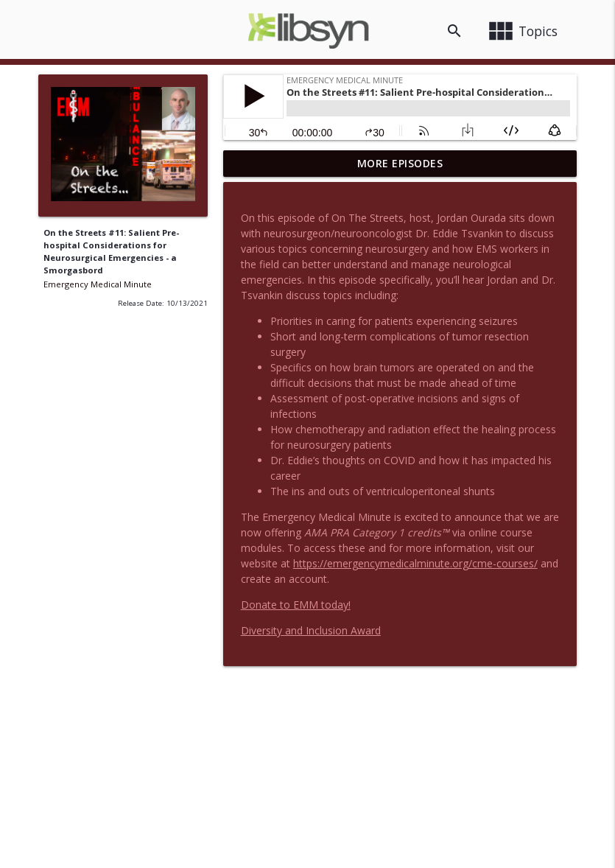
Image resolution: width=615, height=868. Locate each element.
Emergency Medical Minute (98, 284)
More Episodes (400, 163)
